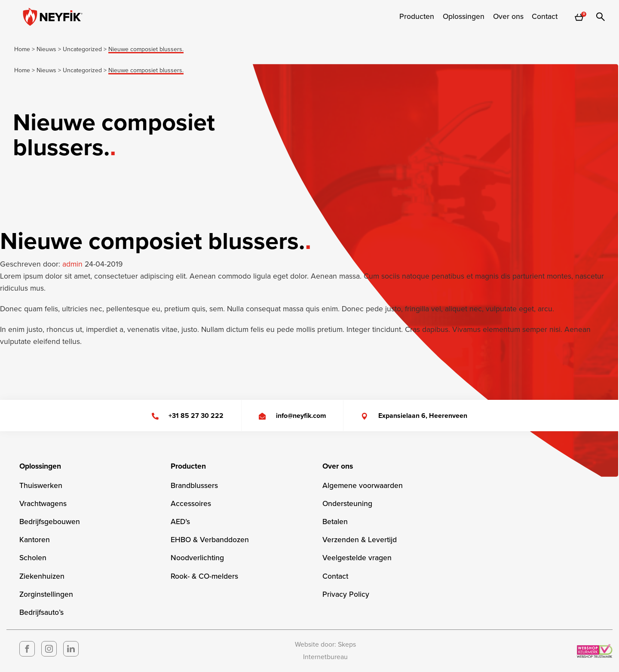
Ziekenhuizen (42, 576)
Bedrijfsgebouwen (50, 522)
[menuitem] (417, 17)
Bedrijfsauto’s (41, 612)
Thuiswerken (41, 486)
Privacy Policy (346, 594)
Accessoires (191, 504)
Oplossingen (464, 17)
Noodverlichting (197, 558)
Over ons (508, 17)
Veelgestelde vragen (357, 558)
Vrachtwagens (43, 504)
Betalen (335, 522)
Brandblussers (194, 486)
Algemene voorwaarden (363, 486)
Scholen (33, 558)
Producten (417, 17)
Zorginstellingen (46, 594)
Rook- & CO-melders (204, 576)
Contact (545, 17)
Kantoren (35, 540)
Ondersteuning (347, 504)
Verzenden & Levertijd (360, 540)
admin (74, 264)
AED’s (180, 522)
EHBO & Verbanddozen (210, 540)
